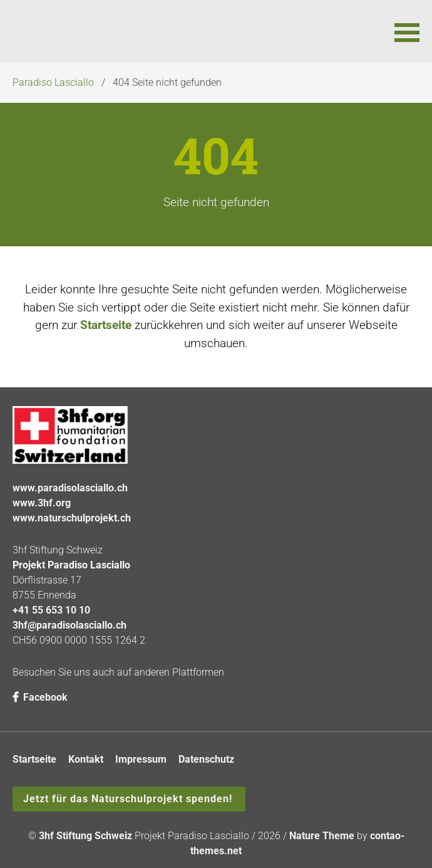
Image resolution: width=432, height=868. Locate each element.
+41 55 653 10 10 (51, 610)
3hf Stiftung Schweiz (85, 836)
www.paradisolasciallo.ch (70, 488)
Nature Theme (322, 836)
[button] (407, 31)
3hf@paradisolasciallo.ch (69, 625)
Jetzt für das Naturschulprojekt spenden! (128, 799)
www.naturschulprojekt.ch (72, 518)
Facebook (40, 697)
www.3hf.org (42, 503)
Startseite (106, 325)
